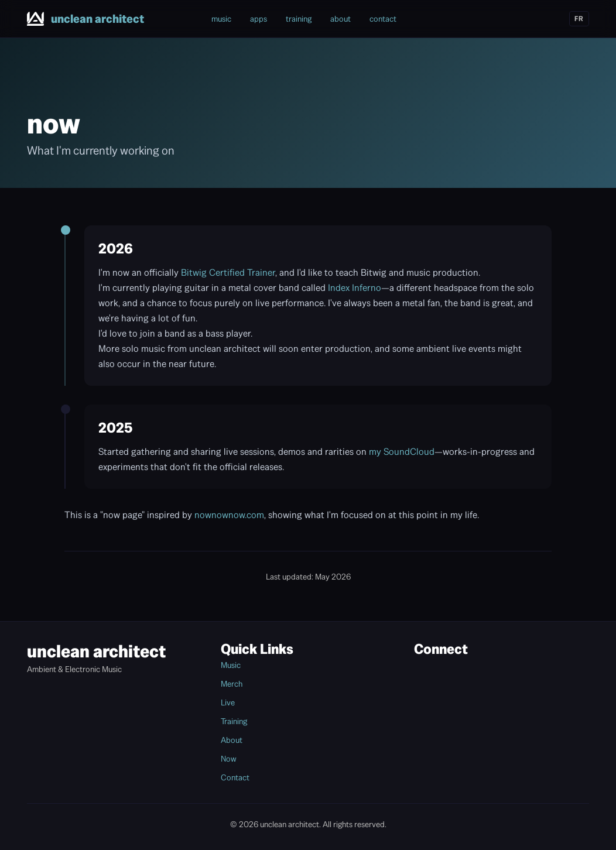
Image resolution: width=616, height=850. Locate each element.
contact (383, 19)
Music (231, 665)
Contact (235, 777)
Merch (232, 684)
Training (234, 721)
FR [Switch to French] (579, 19)
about (340, 19)
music (221, 19)
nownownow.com (229, 515)
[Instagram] (491, 19)
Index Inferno (355, 288)
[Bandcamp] (470, 19)
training (299, 19)
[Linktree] (554, 19)
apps (259, 19)
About (232, 740)
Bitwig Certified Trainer (228, 273)
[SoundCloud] (533, 19)
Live (228, 702)
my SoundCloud (402, 452)
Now (229, 759)
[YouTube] (512, 19)
